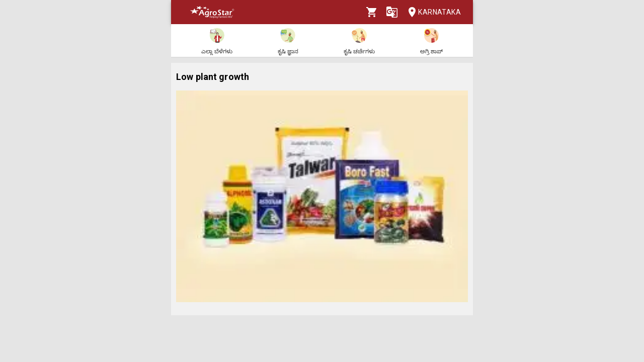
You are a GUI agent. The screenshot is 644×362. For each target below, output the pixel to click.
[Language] (392, 12)
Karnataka (431, 12)
